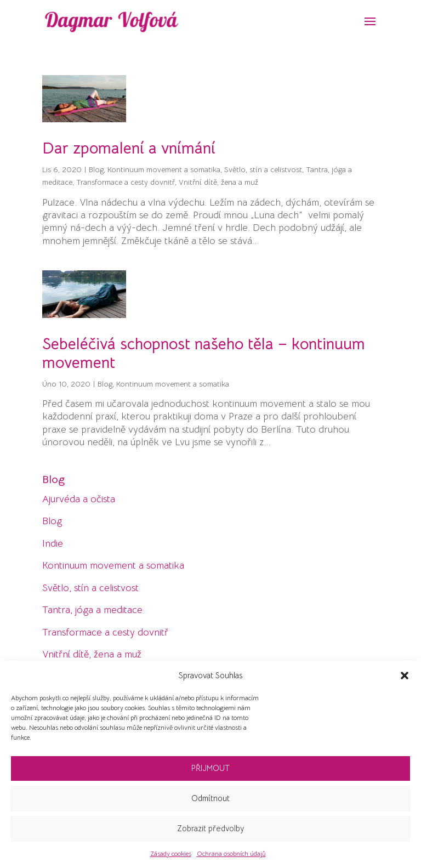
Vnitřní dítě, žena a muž (218, 182)
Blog (96, 169)
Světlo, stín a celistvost (263, 169)
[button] (405, 676)
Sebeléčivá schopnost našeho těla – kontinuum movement (204, 353)
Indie (53, 543)
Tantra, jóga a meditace (92, 610)
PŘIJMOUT (210, 768)
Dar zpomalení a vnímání (129, 148)
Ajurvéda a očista (79, 499)
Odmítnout (210, 798)
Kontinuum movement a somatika (164, 169)
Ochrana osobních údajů (231, 853)
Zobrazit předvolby (210, 828)
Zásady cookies (171, 853)
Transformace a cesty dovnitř (126, 182)
